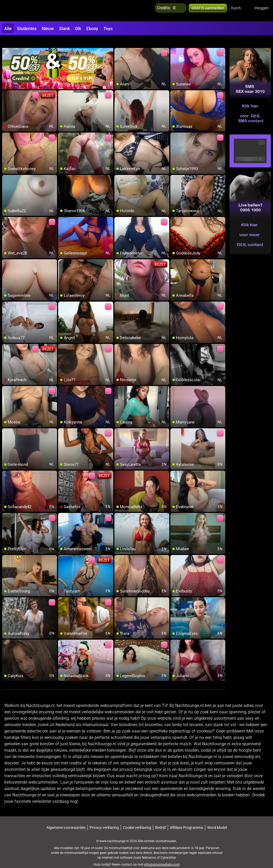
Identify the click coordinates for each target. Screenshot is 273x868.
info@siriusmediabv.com (162, 855)
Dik (78, 29)
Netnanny (149, 848)
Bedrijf (160, 818)
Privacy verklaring (104, 818)
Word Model (217, 818)
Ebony (92, 29)
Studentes (27, 29)
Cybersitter (168, 848)
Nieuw (48, 29)
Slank (65, 29)
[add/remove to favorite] (119, 43)
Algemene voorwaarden (66, 818)
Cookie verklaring (137, 818)
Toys (108, 29)
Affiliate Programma (186, 818)
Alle (8, 29)
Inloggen (262, 11)
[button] (240, 11)
